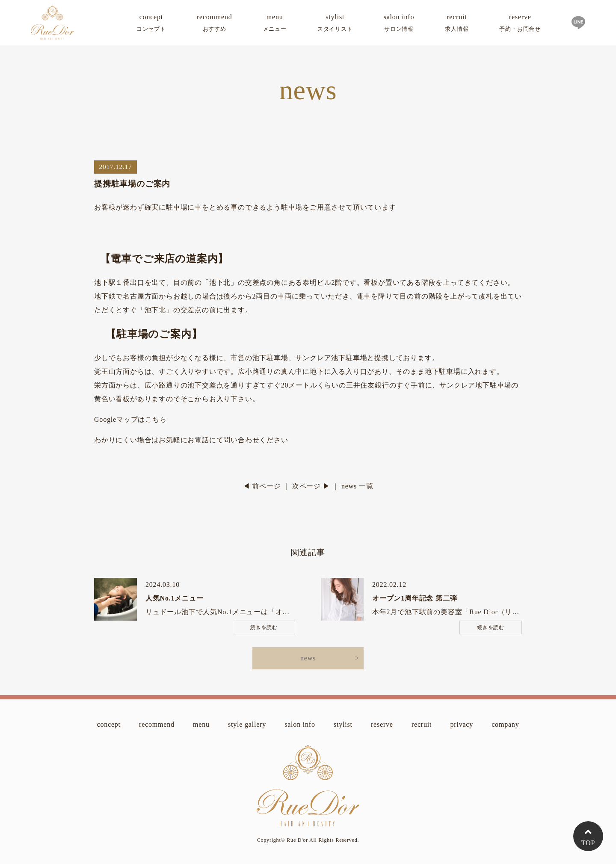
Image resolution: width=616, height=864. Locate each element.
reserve (520, 24)
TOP (588, 843)
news (308, 658)
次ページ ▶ (311, 486)
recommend (215, 24)
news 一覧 (357, 486)
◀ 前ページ (262, 486)
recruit (457, 24)
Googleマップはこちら (130, 419)
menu (275, 24)
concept (151, 24)
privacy (462, 724)
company (505, 724)
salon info (399, 24)
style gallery (247, 724)
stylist (335, 24)
